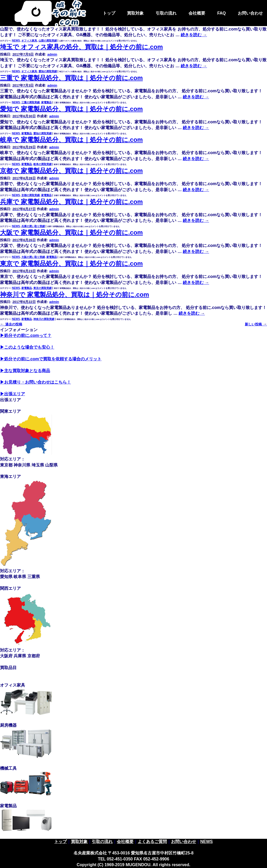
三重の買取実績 (31, 102)
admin (52, 54)
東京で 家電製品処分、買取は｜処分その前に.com (71, 263)
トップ (109, 13)
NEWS (16, 41)
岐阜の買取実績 (43, 164)
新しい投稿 (256, 324)
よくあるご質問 (152, 842)
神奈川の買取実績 (44, 319)
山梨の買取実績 (48, 41)
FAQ (222, 13)
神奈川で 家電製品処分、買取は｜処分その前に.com (75, 295)
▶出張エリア (13, 394)
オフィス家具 (29, 41)
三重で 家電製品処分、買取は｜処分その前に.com (71, 78)
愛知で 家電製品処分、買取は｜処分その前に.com (71, 109)
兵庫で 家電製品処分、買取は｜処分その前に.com (71, 202)
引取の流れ (166, 13)
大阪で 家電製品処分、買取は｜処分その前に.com (71, 232)
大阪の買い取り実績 (33, 257)
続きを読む (194, 66)
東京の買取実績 (43, 288)
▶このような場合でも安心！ (27, 347)
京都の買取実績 (31, 195)
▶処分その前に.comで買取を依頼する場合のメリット (51, 359)
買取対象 (135, 13)
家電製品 (46, 102)
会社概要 (197, 13)
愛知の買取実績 (48, 71)
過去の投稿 (11, 324)
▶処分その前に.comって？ (26, 335)
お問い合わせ (250, 13)
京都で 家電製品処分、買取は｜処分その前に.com (71, 171)
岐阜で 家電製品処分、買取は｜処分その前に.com (71, 140)
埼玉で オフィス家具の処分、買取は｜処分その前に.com (81, 47)
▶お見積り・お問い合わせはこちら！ (35, 382)
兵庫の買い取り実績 (33, 226)
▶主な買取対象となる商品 (25, 371)
